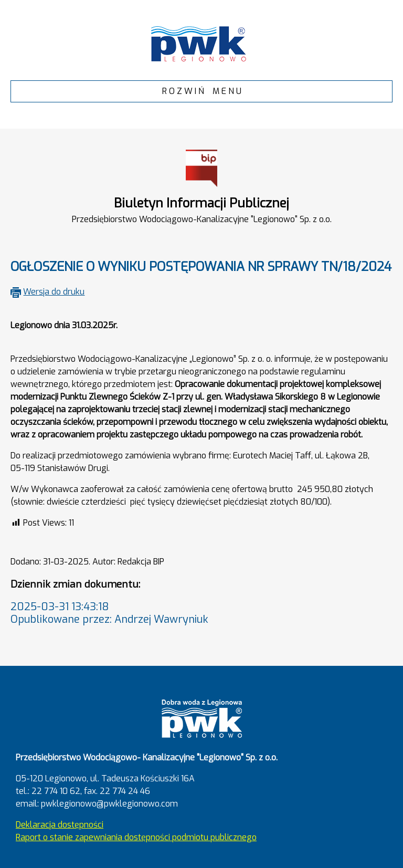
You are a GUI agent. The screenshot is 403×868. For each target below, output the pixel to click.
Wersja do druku (54, 292)
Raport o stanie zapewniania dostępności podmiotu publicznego (136, 837)
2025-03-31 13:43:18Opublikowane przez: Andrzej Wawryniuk (109, 613)
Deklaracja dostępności (60, 825)
